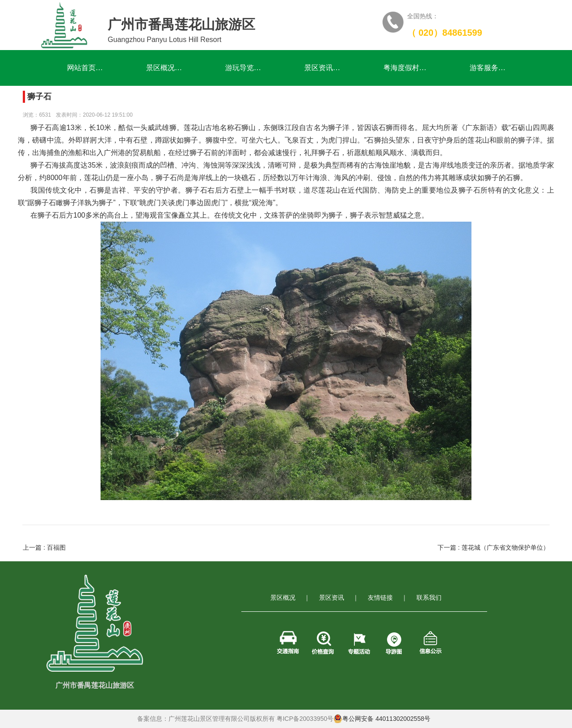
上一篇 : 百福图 (44, 547)
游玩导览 (243, 68)
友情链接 (380, 598)
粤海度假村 (405, 68)
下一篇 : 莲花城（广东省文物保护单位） (493, 547)
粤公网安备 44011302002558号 (382, 719)
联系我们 (429, 598)
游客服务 (488, 68)
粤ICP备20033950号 (305, 719)
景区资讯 (322, 68)
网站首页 (85, 68)
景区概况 (164, 68)
